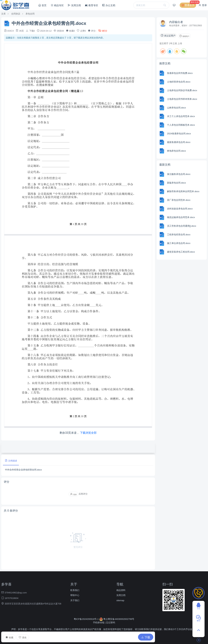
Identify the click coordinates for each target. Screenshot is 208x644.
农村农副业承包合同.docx (180, 209)
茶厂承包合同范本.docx (179, 200)
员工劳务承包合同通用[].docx (182, 226)
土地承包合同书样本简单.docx (182, 99)
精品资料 (121, 590)
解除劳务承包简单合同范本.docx (183, 191)
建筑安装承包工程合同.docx (181, 252)
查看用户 (184, 36)
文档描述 (11, 461)
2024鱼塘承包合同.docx (179, 134)
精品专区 (57, 5)
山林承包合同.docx (176, 108)
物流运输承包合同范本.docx (181, 217)
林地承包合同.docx (176, 151)
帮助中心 (75, 595)
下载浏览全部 (88, 433)
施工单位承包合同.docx (179, 243)
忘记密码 (111, 623)
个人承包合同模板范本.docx (181, 125)
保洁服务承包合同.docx (179, 174)
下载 (146, 637)
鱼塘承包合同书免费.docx (180, 73)
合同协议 (16, 14)
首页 (42, 5)
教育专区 (92, 5)
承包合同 (30, 14)
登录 (203, 5)
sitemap (120, 600)
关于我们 (75, 600)
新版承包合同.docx (176, 183)
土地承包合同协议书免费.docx (182, 90)
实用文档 (74, 5)
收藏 (9, 637)
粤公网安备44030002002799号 (117, 619)
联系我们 (75, 590)
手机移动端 (99, 623)
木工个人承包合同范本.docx (181, 116)
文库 (3, 14)
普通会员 (188, 5)
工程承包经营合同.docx (179, 235)
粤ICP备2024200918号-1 (87, 619)
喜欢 (23, 637)
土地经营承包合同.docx (179, 82)
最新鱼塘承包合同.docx (179, 142)
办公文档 (109, 5)
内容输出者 (176, 22)
